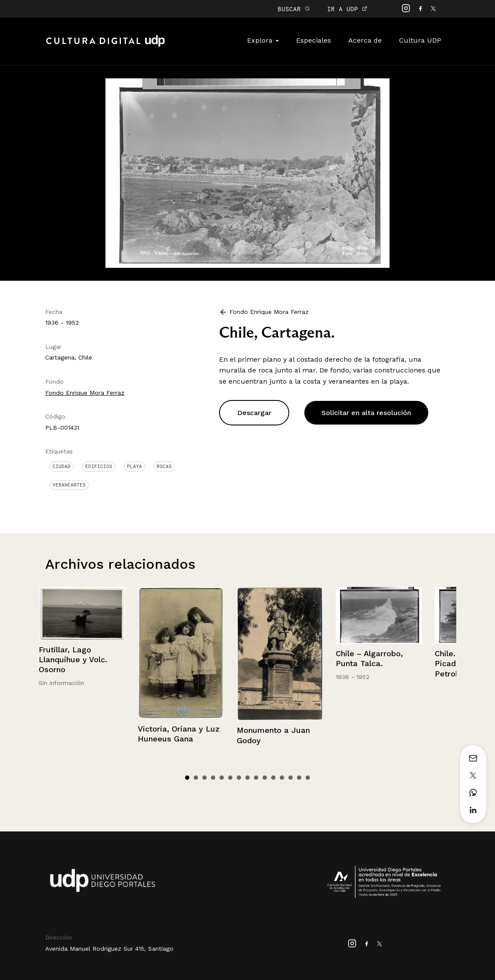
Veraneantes (69, 485)
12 (282, 778)
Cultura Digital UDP (105, 46)
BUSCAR (294, 9)
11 (273, 778)
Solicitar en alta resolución (366, 413)
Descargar (254, 413)
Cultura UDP (420, 40)
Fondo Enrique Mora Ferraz (85, 393)
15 (308, 778)
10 (265, 778)
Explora (263, 40)
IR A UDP (347, 9)
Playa (135, 466)
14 (299, 778)
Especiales (314, 40)
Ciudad (62, 466)
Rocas (164, 466)
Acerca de (365, 40)
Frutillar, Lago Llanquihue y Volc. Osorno (73, 660)
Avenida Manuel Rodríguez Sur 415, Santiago (109, 949)
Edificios (99, 466)
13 (291, 778)
